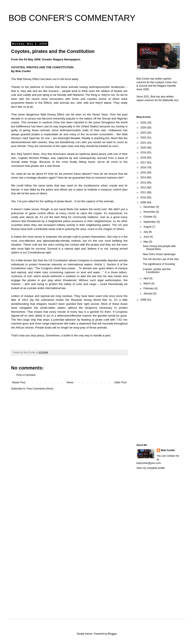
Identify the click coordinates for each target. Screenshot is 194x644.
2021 (144, 143)
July (146, 232)
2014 (144, 177)
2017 (144, 163)
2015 (144, 173)
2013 (144, 183)
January (148, 294)
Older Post (120, 382)
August (148, 227)
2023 (144, 133)
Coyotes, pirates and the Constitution (157, 271)
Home (70, 382)
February (149, 288)
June (147, 237)
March (147, 283)
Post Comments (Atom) (40, 389)
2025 (144, 123)
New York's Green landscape (159, 254)
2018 (144, 158)
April (146, 278)
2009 (144, 202)
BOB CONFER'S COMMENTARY (72, 18)
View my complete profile (151, 468)
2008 (144, 300)
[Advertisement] (153, 372)
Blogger (112, 634)
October (148, 217)
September (150, 222)
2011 (144, 192)
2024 (144, 128)
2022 (144, 138)
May (146, 242)
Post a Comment (26, 375)
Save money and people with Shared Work (159, 248)
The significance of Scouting (159, 264)
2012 (144, 188)
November (150, 212)
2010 (144, 198)
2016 (144, 167)
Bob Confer (168, 450)
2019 (144, 153)
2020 (144, 148)
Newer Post (19, 382)
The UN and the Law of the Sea (161, 259)
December (150, 207)
